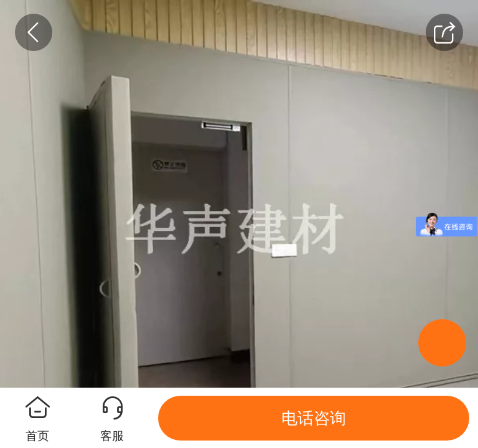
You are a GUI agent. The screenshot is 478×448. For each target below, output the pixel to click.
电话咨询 (314, 418)
